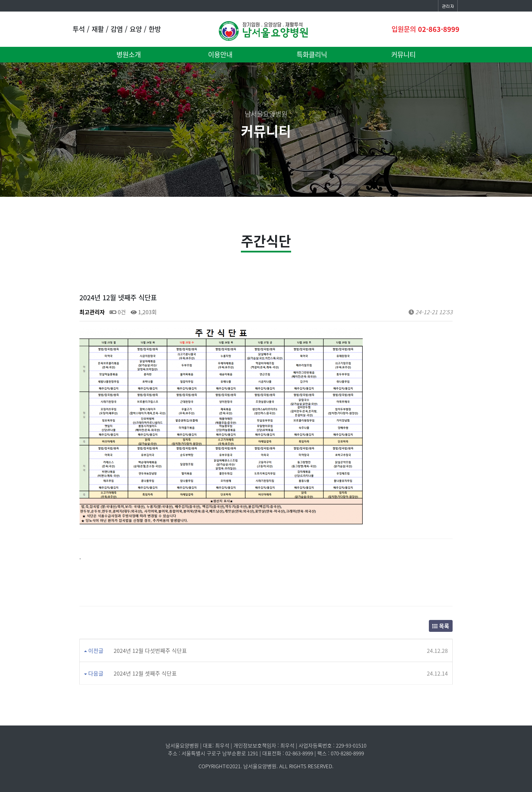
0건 (118, 312)
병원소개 (129, 54)
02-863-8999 (439, 29)
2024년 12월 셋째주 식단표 (145, 673)
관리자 (448, 6)
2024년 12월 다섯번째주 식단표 (150, 650)
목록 (441, 626)
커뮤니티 (403, 54)
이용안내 (220, 54)
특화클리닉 (312, 54)
